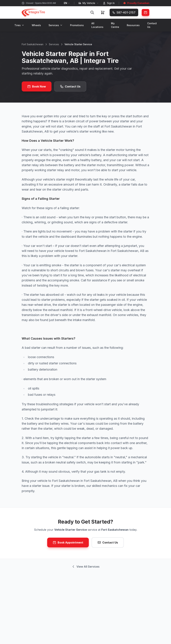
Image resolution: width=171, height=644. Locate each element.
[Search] (92, 12)
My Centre (115, 25)
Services (55, 25)
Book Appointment (68, 542)
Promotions (77, 25)
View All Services (85, 567)
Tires (19, 25)
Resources (133, 25)
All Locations (97, 25)
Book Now (37, 86)
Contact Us (152, 25)
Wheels (36, 25)
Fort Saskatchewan (33, 44)
